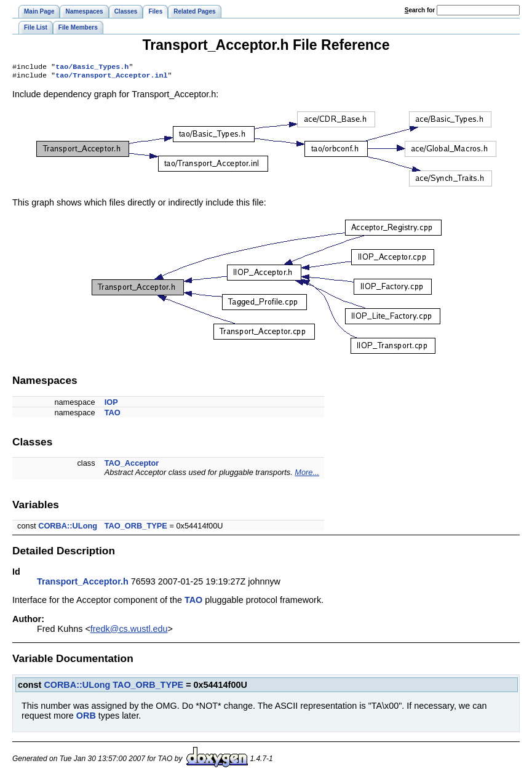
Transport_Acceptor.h (83, 584)
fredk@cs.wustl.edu (129, 631)
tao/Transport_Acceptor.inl (111, 78)
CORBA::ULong (68, 528)
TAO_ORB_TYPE (136, 528)
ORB (86, 718)
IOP (111, 405)
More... (307, 475)
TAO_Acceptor (132, 465)
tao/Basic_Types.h (92, 68)
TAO (113, 415)
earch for (420, 10)
